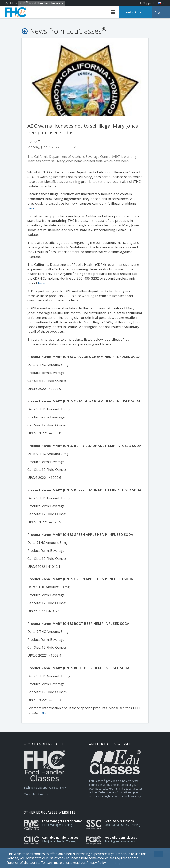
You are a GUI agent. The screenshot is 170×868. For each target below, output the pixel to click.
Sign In (161, 12)
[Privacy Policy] (96, 863)
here (31, 208)
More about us (36, 794)
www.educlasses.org (128, 796)
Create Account (135, 12)
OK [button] (158, 854)
